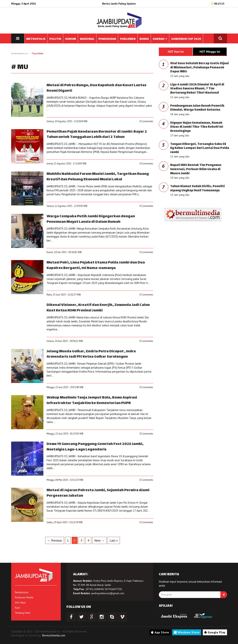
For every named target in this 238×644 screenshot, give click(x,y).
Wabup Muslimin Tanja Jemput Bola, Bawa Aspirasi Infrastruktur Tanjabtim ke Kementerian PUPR (92, 400)
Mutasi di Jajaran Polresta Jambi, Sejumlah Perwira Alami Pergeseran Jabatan (98, 493)
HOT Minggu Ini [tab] (210, 52)
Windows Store (187, 632)
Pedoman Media (24, 597)
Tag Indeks (37, 53)
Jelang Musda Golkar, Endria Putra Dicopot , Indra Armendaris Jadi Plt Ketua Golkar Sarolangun (91, 354)
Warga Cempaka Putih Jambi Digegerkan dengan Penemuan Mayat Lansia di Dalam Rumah (91, 219)
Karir (18, 608)
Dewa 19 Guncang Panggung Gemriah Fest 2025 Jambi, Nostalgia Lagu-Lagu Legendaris (95, 447)
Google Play (215, 632)
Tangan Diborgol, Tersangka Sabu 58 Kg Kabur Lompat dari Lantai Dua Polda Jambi (200, 148)
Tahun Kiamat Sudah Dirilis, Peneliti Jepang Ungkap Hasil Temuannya (197, 189)
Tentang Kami (23, 613)
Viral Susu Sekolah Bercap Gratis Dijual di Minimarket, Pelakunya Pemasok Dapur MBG (199, 68)
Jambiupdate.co (20, 53)
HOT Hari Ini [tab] (176, 52)
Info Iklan (20, 603)
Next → (99, 540)
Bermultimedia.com (54, 635)
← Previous (55, 540)
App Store (160, 632)
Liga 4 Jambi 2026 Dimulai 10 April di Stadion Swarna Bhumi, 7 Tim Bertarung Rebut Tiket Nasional (197, 89)
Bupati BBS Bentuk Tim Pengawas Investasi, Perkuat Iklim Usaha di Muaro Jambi (196, 169)
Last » (114, 540)
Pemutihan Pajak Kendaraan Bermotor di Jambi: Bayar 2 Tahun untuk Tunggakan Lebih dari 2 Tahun (97, 134)
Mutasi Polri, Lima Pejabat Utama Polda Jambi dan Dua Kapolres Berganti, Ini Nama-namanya (96, 265)
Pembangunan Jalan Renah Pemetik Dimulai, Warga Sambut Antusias (197, 108)
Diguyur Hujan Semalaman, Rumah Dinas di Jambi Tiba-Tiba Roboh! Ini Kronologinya (197, 127)
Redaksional (22, 592)
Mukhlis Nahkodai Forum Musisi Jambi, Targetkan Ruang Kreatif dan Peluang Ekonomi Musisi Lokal (98, 177)
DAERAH (160, 39)
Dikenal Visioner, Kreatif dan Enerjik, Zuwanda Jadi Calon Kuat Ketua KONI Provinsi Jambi (98, 308)
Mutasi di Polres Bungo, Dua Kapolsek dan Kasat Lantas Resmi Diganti (96, 88)
